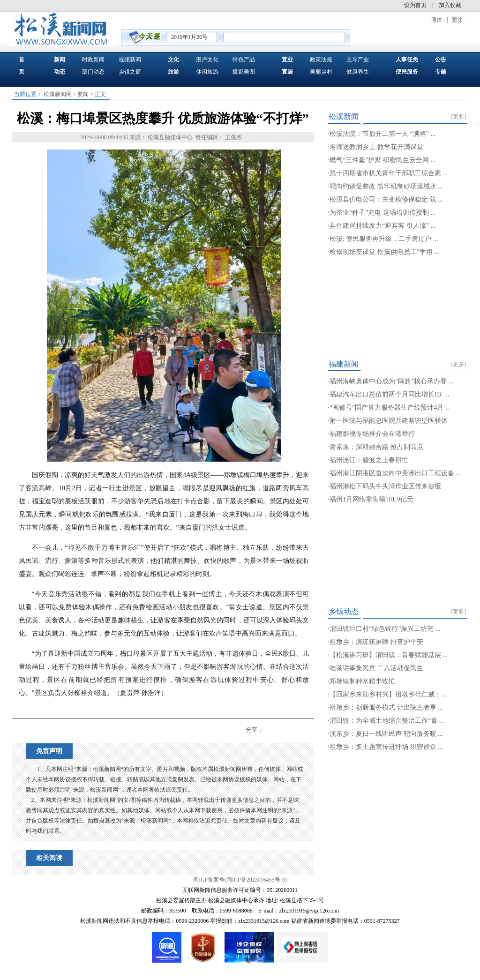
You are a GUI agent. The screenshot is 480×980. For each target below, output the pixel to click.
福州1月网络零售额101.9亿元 (371, 499)
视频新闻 (130, 60)
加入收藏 (450, 5)
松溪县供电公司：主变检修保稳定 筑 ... (386, 199)
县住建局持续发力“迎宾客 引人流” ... (382, 226)
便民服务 (407, 72)
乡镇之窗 (130, 72)
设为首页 (415, 5)
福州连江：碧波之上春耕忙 (369, 460)
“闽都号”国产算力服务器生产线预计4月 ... (390, 408)
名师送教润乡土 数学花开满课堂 (376, 147)
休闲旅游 (207, 72)
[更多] (459, 117)
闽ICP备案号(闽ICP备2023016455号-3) (240, 880)
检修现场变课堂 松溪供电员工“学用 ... (384, 252)
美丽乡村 (321, 72)
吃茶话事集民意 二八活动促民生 (376, 668)
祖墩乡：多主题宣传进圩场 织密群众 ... (386, 747)
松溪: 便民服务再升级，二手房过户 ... (384, 239)
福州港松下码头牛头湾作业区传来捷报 (385, 486)
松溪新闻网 (58, 94)
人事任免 (407, 60)
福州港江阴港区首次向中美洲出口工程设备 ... (395, 473)
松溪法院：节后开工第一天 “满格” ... (382, 134)
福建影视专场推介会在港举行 (372, 434)
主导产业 (358, 60)
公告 (441, 60)
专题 (441, 72)
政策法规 (321, 60)
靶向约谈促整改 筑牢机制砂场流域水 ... (386, 186)
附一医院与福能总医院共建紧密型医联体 (389, 421)
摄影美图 (244, 72)
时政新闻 (93, 60)
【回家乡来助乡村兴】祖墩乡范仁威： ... (389, 694)
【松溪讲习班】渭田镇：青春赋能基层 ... (389, 655)
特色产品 (244, 60)
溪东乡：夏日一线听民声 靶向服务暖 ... (386, 734)
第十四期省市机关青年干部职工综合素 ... (389, 173)
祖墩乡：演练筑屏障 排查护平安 (376, 642)
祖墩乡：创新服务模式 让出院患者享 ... (386, 707)
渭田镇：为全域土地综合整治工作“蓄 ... (387, 721)
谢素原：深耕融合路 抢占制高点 (376, 447)
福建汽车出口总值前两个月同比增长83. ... (390, 394)
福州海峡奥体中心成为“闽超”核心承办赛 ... (391, 381)
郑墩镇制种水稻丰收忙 (362, 681)
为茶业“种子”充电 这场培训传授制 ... (382, 213)
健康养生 (358, 72)
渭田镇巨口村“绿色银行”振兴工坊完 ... (385, 629)
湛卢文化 (207, 60)
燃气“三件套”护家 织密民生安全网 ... (382, 160)
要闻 (83, 94)
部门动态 (93, 72)
